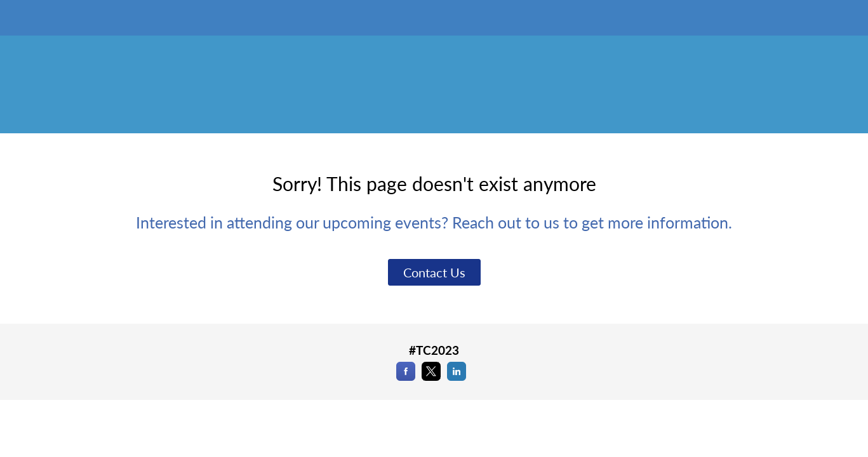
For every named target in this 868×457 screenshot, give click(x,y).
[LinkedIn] (457, 377)
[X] (431, 377)
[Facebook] (406, 377)
